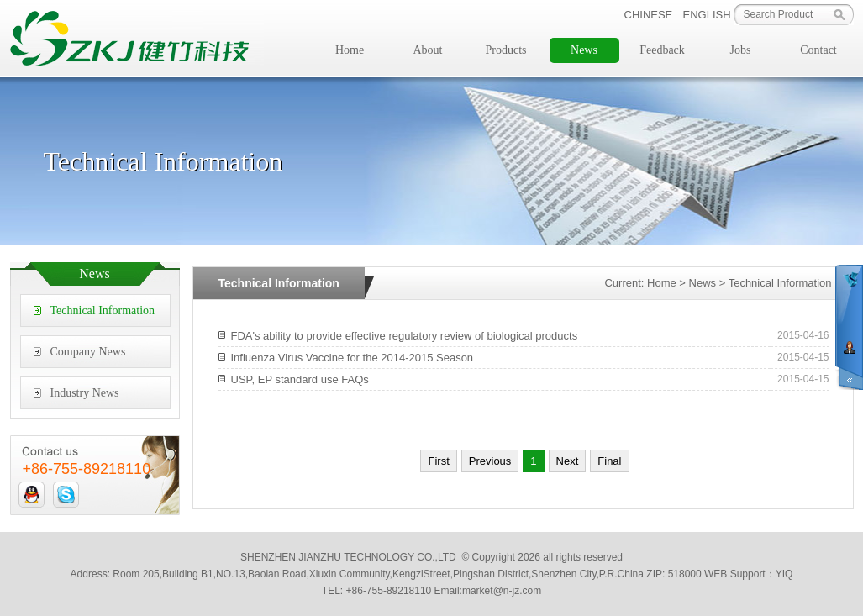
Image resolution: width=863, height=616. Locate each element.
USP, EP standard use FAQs (300, 379)
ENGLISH (707, 15)
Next (568, 461)
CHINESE (649, 15)
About (428, 50)
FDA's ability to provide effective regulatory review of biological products (405, 336)
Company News (88, 352)
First (438, 461)
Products (506, 50)
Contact (818, 50)
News (584, 50)
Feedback (662, 50)
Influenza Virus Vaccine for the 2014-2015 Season (353, 358)
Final (609, 461)
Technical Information (103, 311)
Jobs (741, 50)
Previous (490, 461)
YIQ (784, 574)
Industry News (85, 393)
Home (350, 50)
